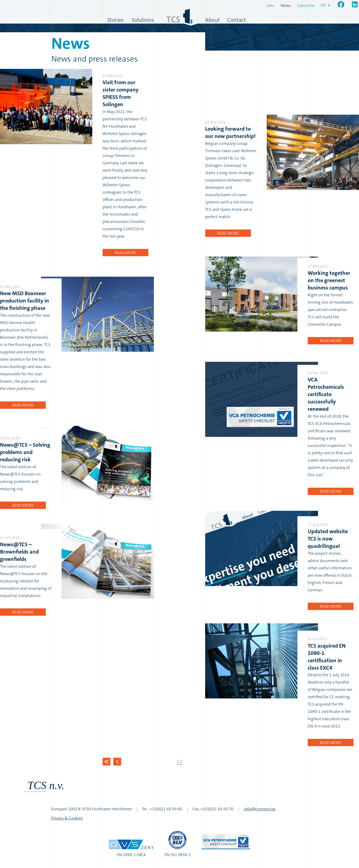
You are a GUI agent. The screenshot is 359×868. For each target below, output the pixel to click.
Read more (125, 253)
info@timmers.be (260, 809)
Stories (115, 20)
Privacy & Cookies (67, 818)
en (323, 5)
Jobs (270, 5)
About (212, 20)
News (286, 5)
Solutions (143, 20)
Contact (237, 20)
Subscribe (306, 5)
